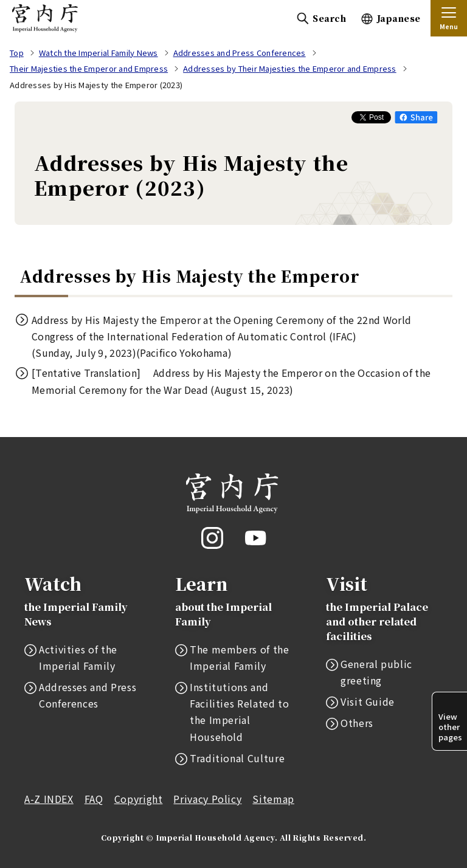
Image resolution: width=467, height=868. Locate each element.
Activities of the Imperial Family (78, 657)
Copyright (139, 799)
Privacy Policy (207, 799)
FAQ (94, 799)
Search (329, 18)
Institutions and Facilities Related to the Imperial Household (239, 712)
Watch (83, 600)
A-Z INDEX (49, 799)
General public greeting (376, 672)
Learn (233, 600)
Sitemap (273, 799)
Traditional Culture (237, 758)
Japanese (399, 18)
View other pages (450, 727)
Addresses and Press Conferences (88, 695)
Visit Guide (368, 701)
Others (357, 723)
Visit (384, 608)
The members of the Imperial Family (240, 657)
